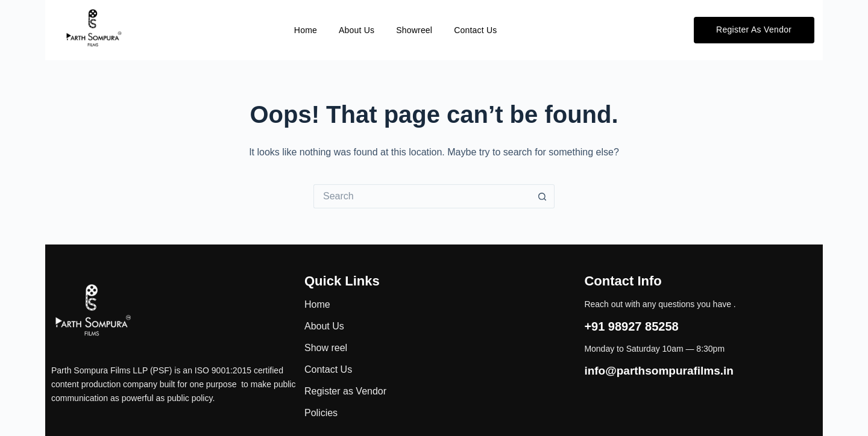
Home (306, 30)
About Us (357, 30)
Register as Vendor (345, 391)
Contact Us (475, 30)
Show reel (326, 348)
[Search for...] (422, 196)
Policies (321, 413)
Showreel (414, 30)
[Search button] (542, 196)
